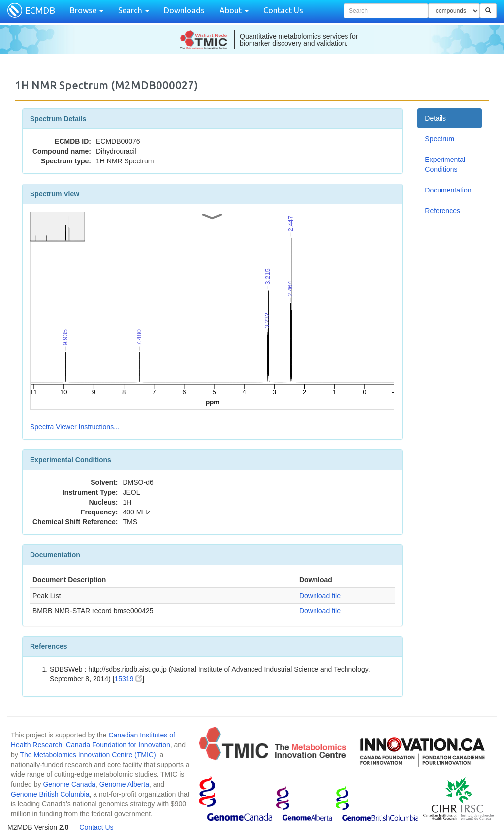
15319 (129, 679)
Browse (87, 10)
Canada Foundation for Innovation (118, 745)
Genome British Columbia (50, 794)
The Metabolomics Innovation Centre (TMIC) (88, 755)
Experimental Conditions (445, 164)
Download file (320, 596)
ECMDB (40, 10)
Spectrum (440, 139)
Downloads (184, 10)
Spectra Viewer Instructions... (75, 427)
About (234, 10)
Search (134, 10)
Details (435, 118)
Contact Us (283, 10)
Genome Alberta (124, 784)
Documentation (448, 190)
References (442, 211)
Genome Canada (69, 784)
